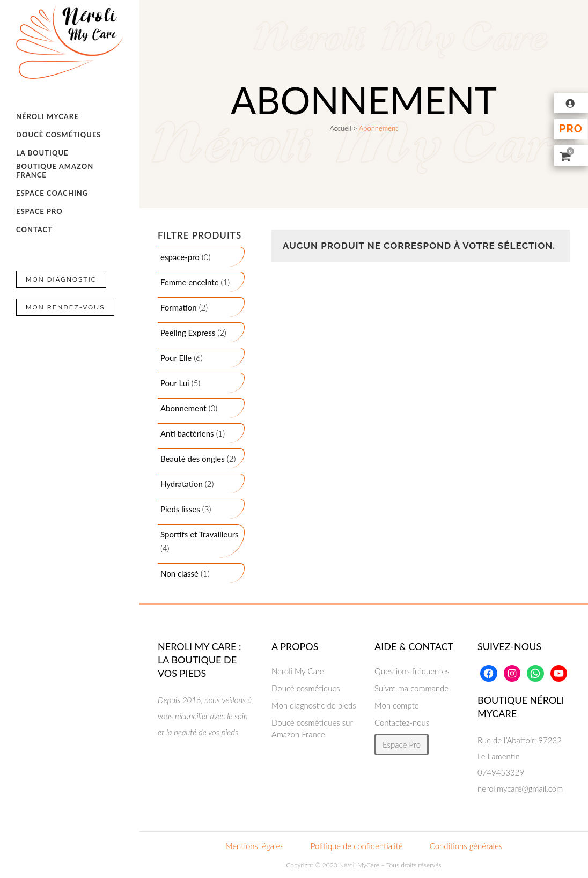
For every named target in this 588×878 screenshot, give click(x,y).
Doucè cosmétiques (306, 688)
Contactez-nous (402, 722)
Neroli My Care (298, 671)
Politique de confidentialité (357, 846)
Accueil (340, 128)
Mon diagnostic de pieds (314, 705)
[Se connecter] (571, 104)
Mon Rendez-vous (65, 307)
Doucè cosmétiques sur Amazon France (312, 728)
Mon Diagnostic (61, 279)
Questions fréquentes (412, 671)
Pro (571, 129)
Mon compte (397, 705)
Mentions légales (255, 846)
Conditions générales (466, 846)
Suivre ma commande (411, 688)
